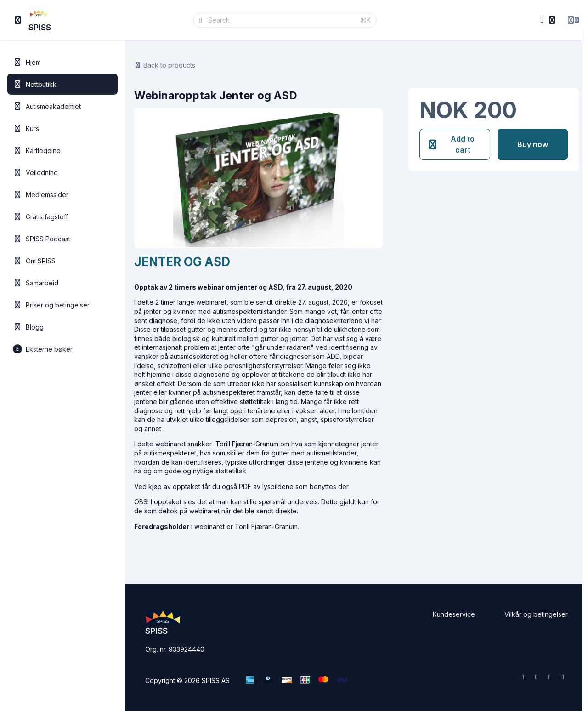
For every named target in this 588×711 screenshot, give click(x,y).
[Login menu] (573, 20)
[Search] (281, 20)
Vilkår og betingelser (536, 614)
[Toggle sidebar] (18, 20)
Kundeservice (454, 614)
